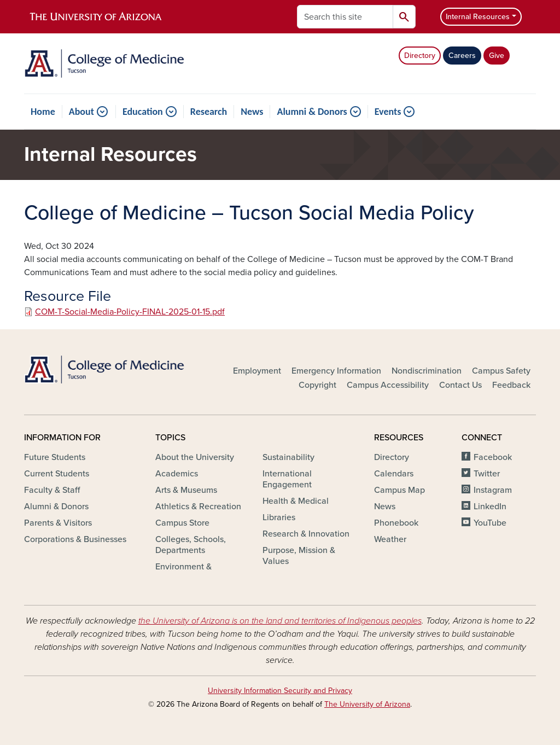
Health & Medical (296, 501)
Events (388, 112)
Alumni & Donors (312, 112)
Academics (177, 474)
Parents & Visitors (58, 523)
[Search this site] (345, 17)
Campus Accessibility (388, 385)
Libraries (279, 517)
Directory (420, 56)
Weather (390, 539)
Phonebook (396, 523)
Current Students (57, 474)
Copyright (317, 385)
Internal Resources (478, 17)
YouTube (490, 523)
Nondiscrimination (427, 371)
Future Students (55, 457)
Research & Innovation (306, 534)
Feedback (511, 385)
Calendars (394, 474)
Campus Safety (501, 371)
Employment (257, 371)
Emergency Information (336, 371)
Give (497, 56)
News (252, 112)
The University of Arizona (367, 704)
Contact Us (460, 385)
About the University (195, 457)
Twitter (487, 474)
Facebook (493, 457)
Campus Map (399, 490)
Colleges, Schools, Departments (191, 545)
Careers (462, 56)
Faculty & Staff (52, 490)
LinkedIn (490, 507)
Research (209, 112)
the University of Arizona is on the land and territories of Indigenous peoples (280, 621)
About (81, 112)
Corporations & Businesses (75, 539)
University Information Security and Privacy (280, 691)
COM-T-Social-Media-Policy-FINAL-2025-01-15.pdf (130, 312)
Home (43, 112)
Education (143, 112)
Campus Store (182, 523)
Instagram (493, 490)
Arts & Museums (186, 490)
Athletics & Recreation (198, 507)
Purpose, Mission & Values (299, 556)
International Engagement (287, 479)
